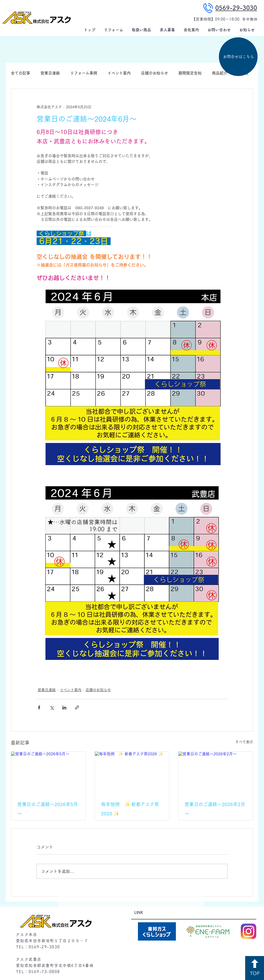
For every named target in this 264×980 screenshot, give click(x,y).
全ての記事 (20, 73)
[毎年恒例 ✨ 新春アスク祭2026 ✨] (132, 773)
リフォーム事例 (84, 73)
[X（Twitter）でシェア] (52, 707)
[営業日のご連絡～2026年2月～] (216, 773)
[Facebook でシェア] (39, 707)
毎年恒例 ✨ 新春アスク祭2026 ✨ (130, 809)
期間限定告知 (190, 73)
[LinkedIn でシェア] (64, 707)
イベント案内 (119, 73)
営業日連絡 (50, 73)
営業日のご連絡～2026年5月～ (48, 809)
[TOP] (255, 968)
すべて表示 (244, 742)
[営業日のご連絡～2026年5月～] (48, 773)
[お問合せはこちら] (238, 57)
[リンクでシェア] (77, 707)
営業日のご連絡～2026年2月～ (215, 809)
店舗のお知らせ (155, 73)
